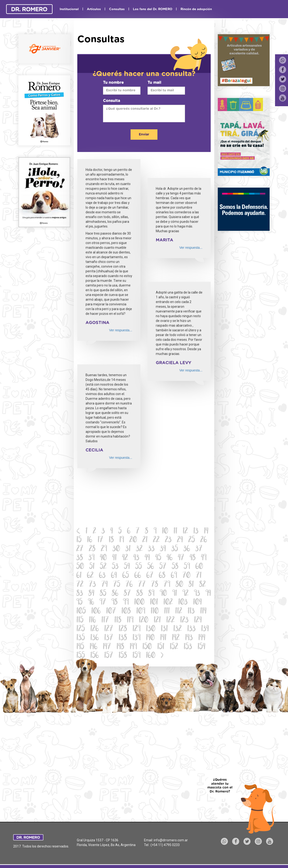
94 (208, 594)
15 (79, 540)
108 (126, 612)
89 (151, 594)
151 (161, 647)
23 (168, 540)
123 (184, 621)
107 (111, 612)
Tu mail (154, 83)
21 (145, 540)
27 (80, 549)
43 (136, 558)
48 (193, 558)
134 (205, 629)
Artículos (94, 9)
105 (81, 612)
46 (170, 558)
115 (80, 621)
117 (105, 621)
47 (181, 558)
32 (139, 549)
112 (179, 612)
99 (126, 603)
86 (115, 594)
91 (175, 594)
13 (196, 532)
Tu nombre (113, 83)
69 (174, 576)
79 (167, 585)
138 (123, 638)
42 (125, 558)
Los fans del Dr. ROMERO (153, 9)
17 (100, 540)
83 (80, 594)
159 (136, 656)
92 (185, 594)
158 (123, 656)
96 (91, 603)
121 (157, 621)
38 (80, 558)
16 (90, 540)
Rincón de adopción (196, 9)
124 (198, 621)
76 (129, 585)
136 (95, 638)
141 (163, 638)
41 (114, 558)
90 (163, 594)
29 (104, 549)
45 (158, 558)
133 (191, 629)
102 (168, 603)
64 (114, 576)
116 (92, 621)
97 (103, 603)
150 (147, 647)
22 (156, 540)
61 (79, 576)
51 (92, 567)
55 (139, 567)
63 (102, 576)
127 (109, 629)
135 (81, 638)
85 (103, 594)
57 (163, 567)
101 (154, 603)
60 (199, 567)
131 (164, 629)
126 (95, 629)
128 (123, 629)
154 (201, 647)
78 (155, 585)
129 (136, 629)
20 (133, 540)
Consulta (111, 101)
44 (147, 558)
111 (167, 612)
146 (93, 647)
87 (127, 594)
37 (199, 549)
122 (170, 621)
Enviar (144, 135)
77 (142, 585)
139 (136, 638)
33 (151, 549)
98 (115, 603)
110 (155, 612)
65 (126, 576)
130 (151, 629)
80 (179, 585)
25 (192, 540)
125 (81, 629)
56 (151, 567)
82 (202, 585)
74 (105, 585)
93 (197, 594)
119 (130, 621)
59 (187, 567)
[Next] (162, 656)
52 (103, 567)
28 (92, 549)
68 (162, 576)
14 (206, 532)
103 (183, 603)
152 (174, 647)
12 (185, 532)
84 (91, 594)
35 (175, 549)
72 (80, 585)
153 (188, 647)
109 (141, 612)
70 (186, 576)
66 (138, 576)
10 (165, 532)
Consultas (117, 9)
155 (81, 656)
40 (103, 558)
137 (109, 638)
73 (92, 585)
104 (197, 603)
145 (80, 647)
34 (163, 549)
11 (175, 532)
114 (203, 612)
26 (204, 540)
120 (144, 621)
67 (150, 576)
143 (189, 638)
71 (199, 576)
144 (202, 638)
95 (79, 603)
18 (111, 540)
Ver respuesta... (121, 330)
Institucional (69, 9)
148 (120, 647)
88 (140, 594)
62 (90, 576)
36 (187, 549)
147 (107, 647)
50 (80, 567)
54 (127, 567)
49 (204, 558)
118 (118, 621)
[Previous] (78, 532)
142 (176, 638)
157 (109, 656)
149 (133, 647)
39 (91, 558)
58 (175, 567)
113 (191, 612)
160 (151, 656)
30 (116, 549)
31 (128, 549)
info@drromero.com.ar (171, 840)
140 (150, 638)
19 (122, 540)
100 (139, 603)
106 (96, 612)
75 (117, 585)
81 (191, 585)
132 (177, 629)
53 (115, 567)
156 (95, 656)
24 (180, 540)
